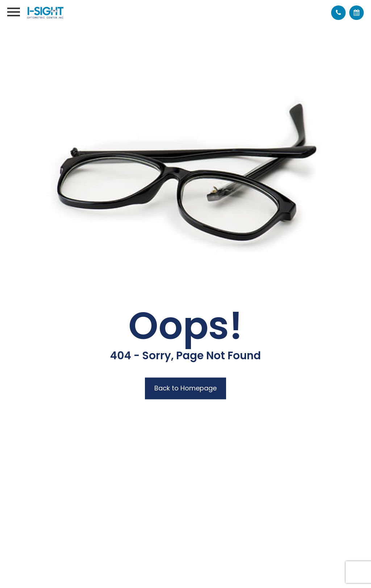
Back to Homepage (185, 388)
